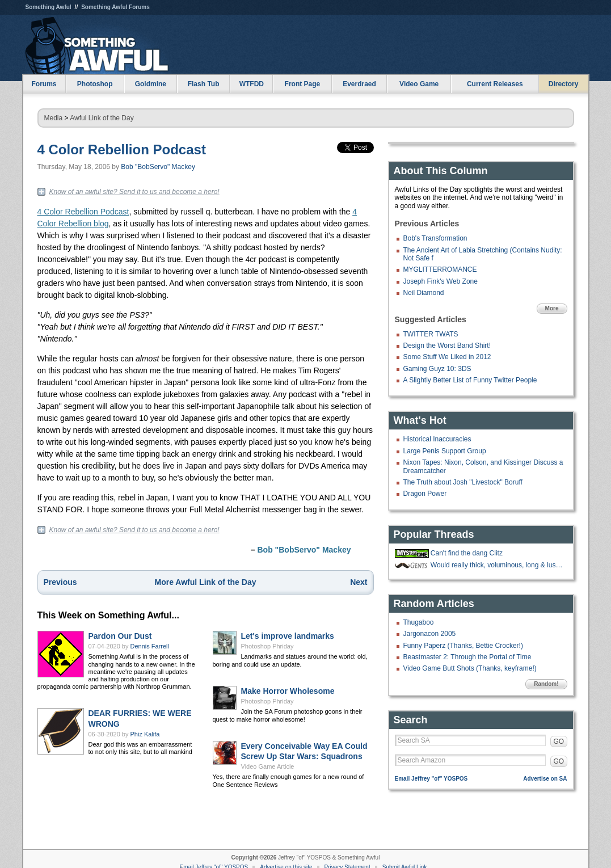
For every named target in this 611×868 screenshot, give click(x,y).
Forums (44, 84)
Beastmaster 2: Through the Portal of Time (467, 657)
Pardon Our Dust (120, 636)
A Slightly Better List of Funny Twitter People (470, 380)
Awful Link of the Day (102, 118)
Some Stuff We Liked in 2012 (447, 357)
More (552, 308)
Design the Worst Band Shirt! (447, 345)
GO (559, 741)
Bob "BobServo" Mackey (158, 167)
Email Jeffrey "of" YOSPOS (431, 779)
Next (359, 582)
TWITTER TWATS (431, 334)
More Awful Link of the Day (206, 582)
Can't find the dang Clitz (467, 553)
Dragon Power (425, 494)
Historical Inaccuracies (437, 439)
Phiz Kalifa (145, 734)
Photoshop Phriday (267, 646)
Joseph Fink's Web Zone (441, 281)
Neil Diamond (424, 293)
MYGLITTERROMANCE (440, 269)
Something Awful (49, 7)
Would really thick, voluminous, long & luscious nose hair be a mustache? (498, 565)
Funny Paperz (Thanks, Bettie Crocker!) (463, 646)
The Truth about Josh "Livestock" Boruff (463, 482)
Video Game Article (268, 766)
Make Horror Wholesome (288, 691)
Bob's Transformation (435, 238)
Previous (60, 582)
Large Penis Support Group (445, 451)
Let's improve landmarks (288, 636)
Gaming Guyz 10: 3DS (437, 369)
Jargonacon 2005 (430, 634)
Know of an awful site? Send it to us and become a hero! (134, 192)
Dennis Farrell (150, 646)
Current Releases (495, 84)
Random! (546, 684)
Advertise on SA (545, 779)
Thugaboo (419, 622)
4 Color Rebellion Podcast (122, 149)
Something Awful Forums (115, 7)
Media (54, 118)
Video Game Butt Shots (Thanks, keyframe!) (470, 668)
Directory (564, 84)
